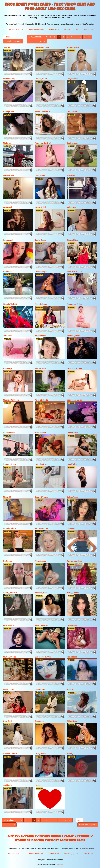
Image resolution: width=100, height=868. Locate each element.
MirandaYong (41, 561)
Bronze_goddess (74, 561)
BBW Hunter (88, 29)
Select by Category (13, 41)
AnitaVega (8, 368)
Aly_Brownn (40, 368)
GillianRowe (72, 721)
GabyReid (7, 721)
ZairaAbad (8, 336)
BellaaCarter (72, 433)
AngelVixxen (40, 336)
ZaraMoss (39, 721)
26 (40, 41)
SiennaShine (72, 240)
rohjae (38, 785)
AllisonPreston (41, 625)
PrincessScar (9, 625)
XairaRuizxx (72, 657)
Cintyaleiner (72, 111)
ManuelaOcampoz (11, 400)
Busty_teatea (41, 754)
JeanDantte (40, 690)
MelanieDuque (41, 304)
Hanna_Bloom (41, 79)
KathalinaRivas (42, 464)
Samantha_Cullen (75, 304)
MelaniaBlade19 (10, 304)
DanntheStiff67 (10, 528)
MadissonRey (9, 79)
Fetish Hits (60, 864)
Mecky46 (7, 497)
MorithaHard (40, 433)
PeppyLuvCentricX (43, 143)
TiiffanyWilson (73, 47)
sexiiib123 (7, 785)
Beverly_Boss (41, 593)
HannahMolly (9, 240)
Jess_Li (6, 47)
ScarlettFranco (41, 497)
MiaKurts (71, 176)
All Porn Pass (54, 29)
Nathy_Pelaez (73, 593)
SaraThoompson (42, 47)
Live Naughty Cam (71, 29)
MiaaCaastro (9, 690)
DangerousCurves (43, 657)
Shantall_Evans (74, 336)
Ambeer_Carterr (10, 754)
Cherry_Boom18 (10, 593)
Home (7, 37)
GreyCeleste (72, 79)
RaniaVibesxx (9, 433)
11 (30, 41)
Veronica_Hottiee (74, 368)
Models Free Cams (36, 29)
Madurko (7, 143)
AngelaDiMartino (42, 400)
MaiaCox (71, 690)
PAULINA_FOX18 (74, 272)
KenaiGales (72, 464)
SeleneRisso (72, 497)
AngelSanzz (8, 272)
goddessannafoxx (75, 400)
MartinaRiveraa (10, 657)
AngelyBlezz (8, 111)
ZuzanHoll (7, 207)
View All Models (36, 37)
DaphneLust (72, 143)
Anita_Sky (71, 207)
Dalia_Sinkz (40, 176)
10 (89, 37)
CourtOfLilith (41, 207)
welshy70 (71, 754)
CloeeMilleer (72, 625)
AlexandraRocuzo (43, 111)
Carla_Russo (41, 240)
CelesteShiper (41, 272)
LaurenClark (8, 176)
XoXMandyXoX (41, 528)
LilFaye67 (71, 528)
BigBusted (8, 561)
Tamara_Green (9, 464)
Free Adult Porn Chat (16, 29)
